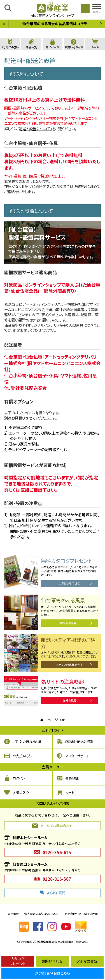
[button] (97, 9)
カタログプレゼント (18, 961)
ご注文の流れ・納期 (27, 741)
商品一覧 (31, 47)
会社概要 (13, 914)
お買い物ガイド (74, 47)
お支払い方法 (23, 756)
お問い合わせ (52, 961)
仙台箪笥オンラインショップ (53, 10)
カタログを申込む (69, 583)
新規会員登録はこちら (53, 973)
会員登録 (72, 778)
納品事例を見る (69, 623)
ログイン (19, 778)
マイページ (53, 47)
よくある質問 (56, 893)
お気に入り (21, 792)
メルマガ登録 (87, 961)
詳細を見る (69, 700)
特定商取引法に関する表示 (81, 914)
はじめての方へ (10, 47)
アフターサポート (77, 756)
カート (95, 47)
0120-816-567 (57, 879)
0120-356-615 (57, 852)
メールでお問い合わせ (57, 826)
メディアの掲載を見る (69, 665)
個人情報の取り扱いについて (42, 914)
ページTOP (56, 720)
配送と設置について (34, 129)
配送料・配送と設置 (79, 741)
